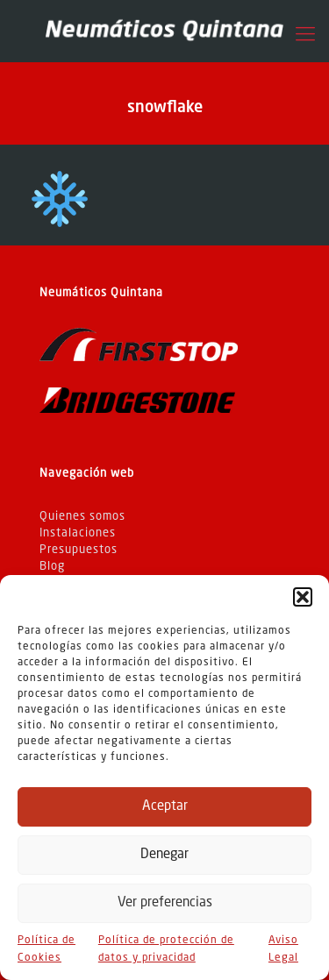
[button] (303, 597)
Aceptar (165, 807)
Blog (52, 567)
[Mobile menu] (305, 35)
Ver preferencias (165, 903)
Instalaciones (78, 533)
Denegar (164, 855)
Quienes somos (82, 517)
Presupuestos (79, 550)
